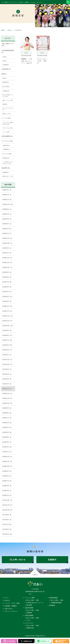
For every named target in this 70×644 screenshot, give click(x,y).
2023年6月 (7, 287)
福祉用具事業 (29, 608)
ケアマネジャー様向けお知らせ (8, 123)
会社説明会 (6, 69)
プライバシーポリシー (11, 611)
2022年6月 (7, 345)
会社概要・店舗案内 (11, 606)
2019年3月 (7, 442)
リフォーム (6, 154)
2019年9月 (7, 437)
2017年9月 (7, 515)
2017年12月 (7, 500)
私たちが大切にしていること (8, 96)
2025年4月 (7, 224)
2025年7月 (7, 214)
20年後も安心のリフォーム (35, 603)
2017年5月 (7, 534)
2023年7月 (7, 282)
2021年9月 (7, 369)
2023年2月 (7, 306)
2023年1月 (7, 311)
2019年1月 (7, 452)
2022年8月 (7, 335)
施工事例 (6, 158)
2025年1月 (7, 233)
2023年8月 (7, 277)
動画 (4, 74)
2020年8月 (7, 413)
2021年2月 (7, 384)
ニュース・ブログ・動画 (12, 603)
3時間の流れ (30, 628)
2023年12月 (7, 258)
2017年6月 (7, 529)
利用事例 (6, 172)
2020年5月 (7, 427)
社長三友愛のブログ (8, 45)
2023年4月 (7, 296)
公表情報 (6, 65)
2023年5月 (7, 292)
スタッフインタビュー (8, 109)
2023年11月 (7, 262)
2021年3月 (7, 379)
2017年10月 (7, 510)
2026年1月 (7, 199)
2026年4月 (7, 190)
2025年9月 (7, 209)
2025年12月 (8, 204)
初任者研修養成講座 (8, 51)
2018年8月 (7, 476)
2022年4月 (7, 355)
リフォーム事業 (30, 598)
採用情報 (52, 605)
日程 (4, 57)
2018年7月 (7, 481)
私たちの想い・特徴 (33, 600)
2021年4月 (7, 374)
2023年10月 (7, 267)
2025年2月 (7, 229)
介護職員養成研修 (56, 603)
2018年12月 (7, 456)
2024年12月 (7, 238)
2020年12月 (7, 393)
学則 (4, 61)
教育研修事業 (54, 598)
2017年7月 (7, 524)
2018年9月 (7, 471)
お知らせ (10, 30)
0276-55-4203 (37, 594)
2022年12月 (8, 316)
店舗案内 (52, 560)
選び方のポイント (8, 176)
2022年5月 (7, 350)
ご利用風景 (6, 149)
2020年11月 (7, 398)
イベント (6, 132)
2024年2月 (7, 248)
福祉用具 (6, 82)
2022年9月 (7, 330)
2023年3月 (7, 301)
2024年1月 (7, 253)
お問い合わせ (9, 609)
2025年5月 (7, 219)
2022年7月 (7, 340)
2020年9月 (7, 408)
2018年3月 (7, 490)
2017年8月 (7, 520)
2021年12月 (7, 359)
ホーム (7, 598)
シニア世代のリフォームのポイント (8, 163)
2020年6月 (7, 423)
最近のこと (6, 114)
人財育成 (6, 91)
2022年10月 (8, 326)
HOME (3, 30)
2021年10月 (7, 364)
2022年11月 (7, 321)
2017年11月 (7, 505)
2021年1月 (7, 389)
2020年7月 (7, 418)
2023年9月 (7, 272)
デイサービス (7, 141)
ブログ (5, 87)
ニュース (6, 118)
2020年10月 (7, 403)
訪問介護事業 (7, 136)
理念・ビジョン (8, 100)
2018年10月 (7, 466)
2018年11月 (7, 461)
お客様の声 (6, 145)
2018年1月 (7, 495)
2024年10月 (7, 243)
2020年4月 (7, 432)
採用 (4, 78)
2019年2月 (7, 447)
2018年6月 (7, 486)
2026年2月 (7, 195)
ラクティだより (8, 128)
